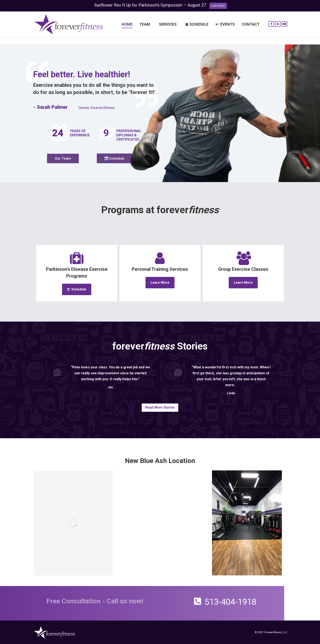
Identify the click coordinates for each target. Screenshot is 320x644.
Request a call (52, 16)
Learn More (218, 6)
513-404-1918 (272, 16)
